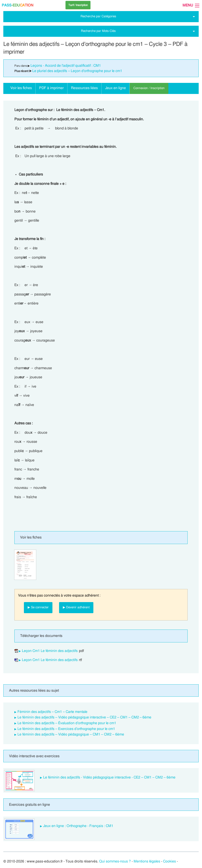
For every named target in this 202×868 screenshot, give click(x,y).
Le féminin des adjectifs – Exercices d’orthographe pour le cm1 (66, 729)
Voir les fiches (21, 88)
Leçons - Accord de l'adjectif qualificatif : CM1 (66, 66)
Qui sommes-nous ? (115, 861)
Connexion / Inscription (149, 88)
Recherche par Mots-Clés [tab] (98, 31)
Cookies (169, 861)
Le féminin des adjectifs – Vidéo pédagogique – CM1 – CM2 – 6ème (71, 734)
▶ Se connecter (38, 607)
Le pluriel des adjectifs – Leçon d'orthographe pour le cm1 (77, 71)
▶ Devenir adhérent (76, 607)
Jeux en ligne (115, 88)
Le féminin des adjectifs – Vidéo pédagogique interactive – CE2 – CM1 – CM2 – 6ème (85, 717)
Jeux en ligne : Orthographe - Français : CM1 (78, 826)
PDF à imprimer (51, 88)
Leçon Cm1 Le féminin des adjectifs (50, 651)
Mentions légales (147, 861)
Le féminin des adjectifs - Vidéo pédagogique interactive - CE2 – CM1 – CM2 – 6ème (109, 777)
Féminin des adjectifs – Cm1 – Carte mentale (52, 712)
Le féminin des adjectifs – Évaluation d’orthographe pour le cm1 (67, 723)
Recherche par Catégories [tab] (98, 16)
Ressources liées (84, 88)
